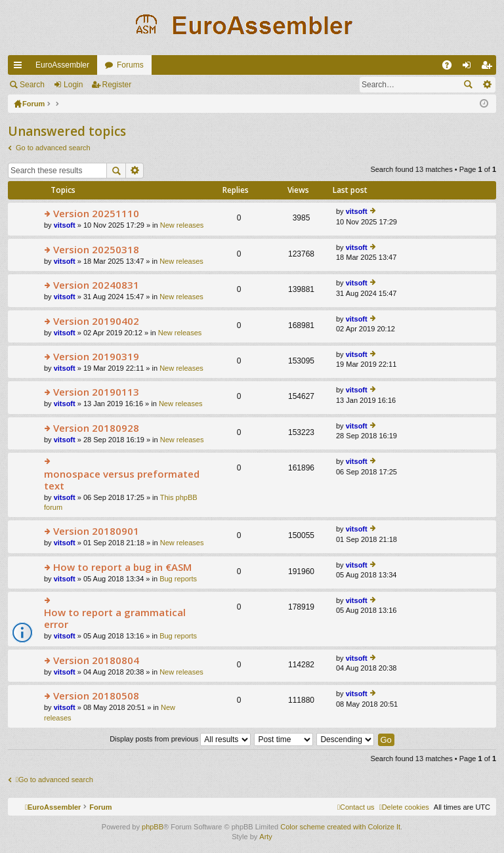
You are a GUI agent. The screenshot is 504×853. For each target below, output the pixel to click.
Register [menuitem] (489, 68)
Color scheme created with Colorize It (340, 827)
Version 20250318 (96, 250)
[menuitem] (404, 807)
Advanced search (487, 85)
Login (73, 85)
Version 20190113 (96, 392)
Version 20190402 (96, 321)
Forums (130, 65)
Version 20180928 (96, 428)
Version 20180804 (96, 660)
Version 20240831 (96, 285)
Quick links (20, 68)
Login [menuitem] (470, 68)
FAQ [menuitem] (451, 68)
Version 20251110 (96, 214)
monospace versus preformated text (122, 480)
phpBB (153, 827)
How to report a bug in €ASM (122, 567)
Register (117, 85)
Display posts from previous (180, 739)
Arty (266, 837)
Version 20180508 (96, 696)
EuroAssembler (62, 65)
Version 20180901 (96, 531)
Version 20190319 (96, 357)
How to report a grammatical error (115, 618)
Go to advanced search (53, 148)
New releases (182, 225)
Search (32, 85)
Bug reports (178, 579)
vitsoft (65, 225)
